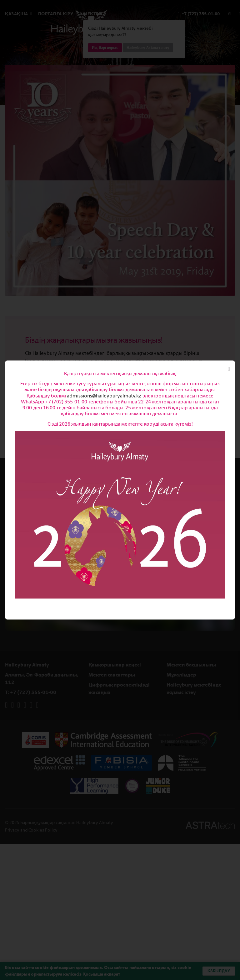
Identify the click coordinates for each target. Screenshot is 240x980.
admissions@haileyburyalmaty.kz (104, 396)
